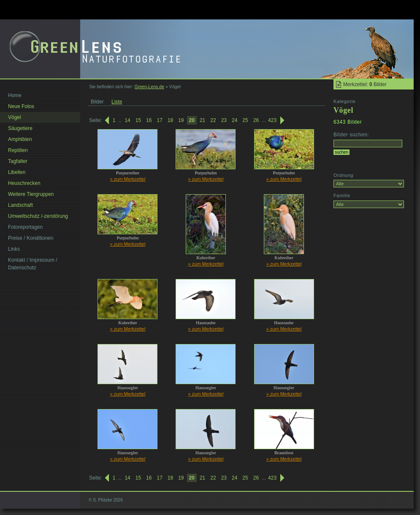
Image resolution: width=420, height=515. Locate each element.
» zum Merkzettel (128, 179)
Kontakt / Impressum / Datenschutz (33, 264)
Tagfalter (18, 161)
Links (14, 249)
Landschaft (20, 205)
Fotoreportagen (25, 227)
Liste (117, 102)
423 (272, 120)
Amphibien (20, 139)
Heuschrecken (24, 183)
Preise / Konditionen (31, 238)
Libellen (17, 172)
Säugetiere (20, 128)
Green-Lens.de (149, 87)
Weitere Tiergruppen (31, 194)
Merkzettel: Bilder (365, 84)
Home (15, 95)
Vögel (15, 117)
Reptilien (18, 150)
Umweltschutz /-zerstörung (38, 216)
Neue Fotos (21, 106)
